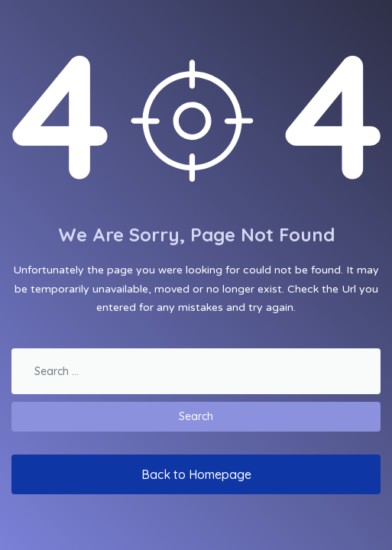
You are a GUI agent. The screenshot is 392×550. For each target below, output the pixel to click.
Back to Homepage (196, 474)
